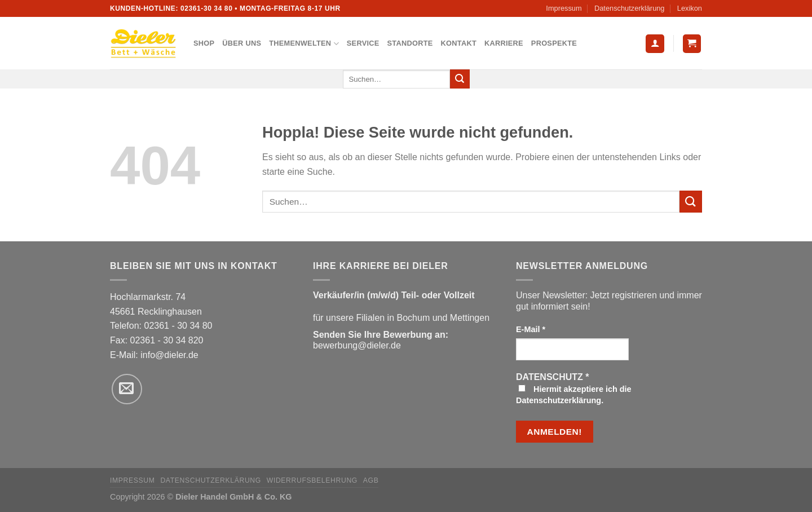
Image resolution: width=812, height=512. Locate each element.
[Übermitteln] (460, 79)
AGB (371, 480)
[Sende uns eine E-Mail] (127, 389)
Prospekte (554, 43)
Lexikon (690, 8)
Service (363, 43)
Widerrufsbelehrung (312, 480)
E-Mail (531, 329)
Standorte (410, 43)
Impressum (564, 8)
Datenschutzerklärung (629, 8)
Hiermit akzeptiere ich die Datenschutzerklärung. (574, 395)
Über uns (242, 43)
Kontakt (459, 43)
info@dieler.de (169, 355)
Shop (204, 43)
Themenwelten (304, 44)
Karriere (504, 43)
